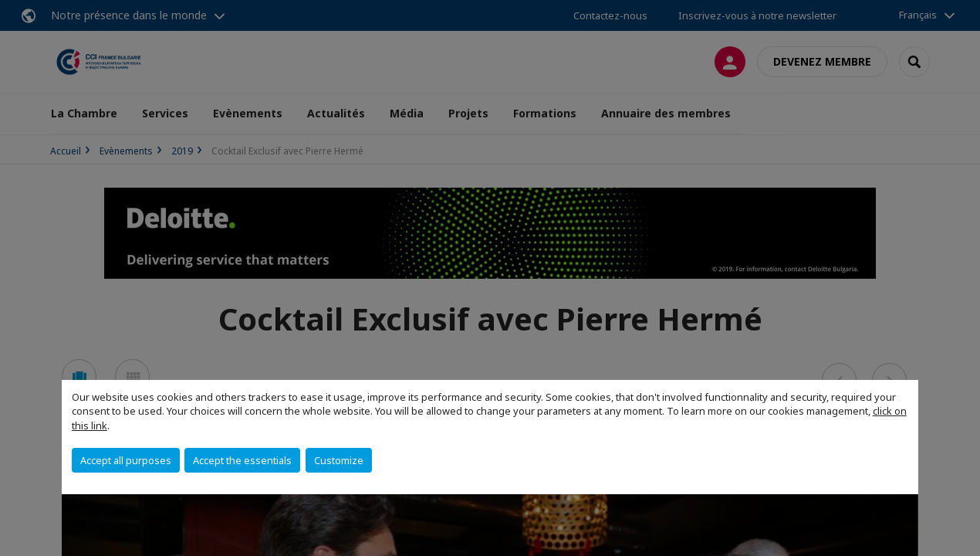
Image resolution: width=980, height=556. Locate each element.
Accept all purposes (126, 460)
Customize (339, 460)
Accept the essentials (242, 460)
